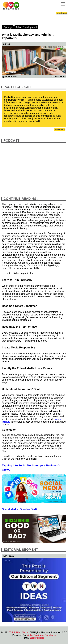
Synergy (8, 27)
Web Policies (37, 638)
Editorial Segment (21, 550)
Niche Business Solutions (41, 635)
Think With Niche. (19, 632)
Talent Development (26, 27)
